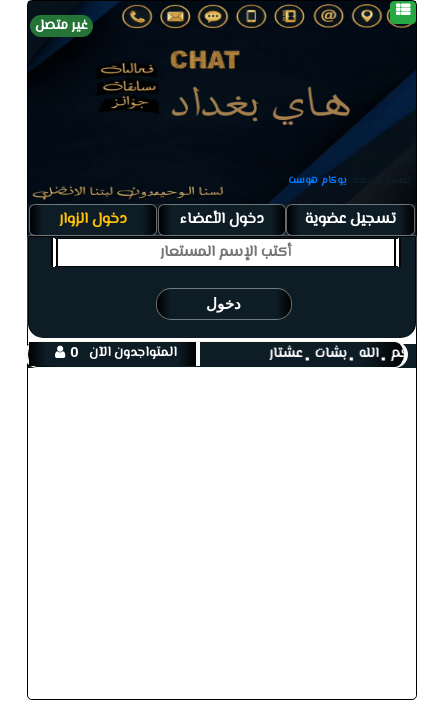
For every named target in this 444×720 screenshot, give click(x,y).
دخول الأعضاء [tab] (222, 219)
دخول (223, 303)
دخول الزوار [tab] (93, 219)
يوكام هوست (317, 180)
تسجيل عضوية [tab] (350, 219)
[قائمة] (403, 12)
